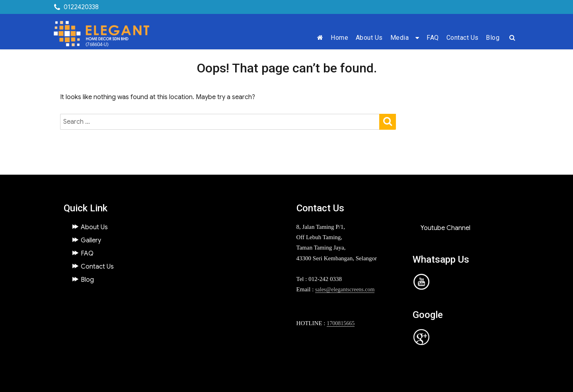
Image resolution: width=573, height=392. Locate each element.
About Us (369, 38)
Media (400, 38)
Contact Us (463, 38)
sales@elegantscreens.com (345, 290)
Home (339, 38)
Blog (493, 38)
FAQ (433, 38)
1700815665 (341, 323)
